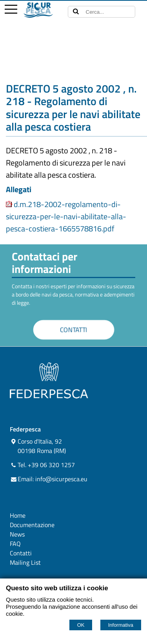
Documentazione (32, 525)
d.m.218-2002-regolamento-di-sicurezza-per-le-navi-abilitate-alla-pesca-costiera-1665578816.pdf (66, 216)
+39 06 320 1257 (51, 465)
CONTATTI (73, 330)
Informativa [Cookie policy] (121, 625)
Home (18, 515)
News (17, 534)
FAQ (15, 544)
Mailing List (25, 562)
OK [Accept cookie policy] (81, 625)
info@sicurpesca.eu (61, 479)
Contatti (21, 553)
